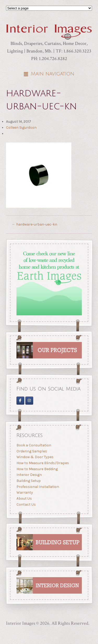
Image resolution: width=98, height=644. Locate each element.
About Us (24, 498)
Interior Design (29, 475)
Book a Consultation (34, 445)
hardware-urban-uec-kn (34, 224)
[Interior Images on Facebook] (20, 400)
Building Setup (28, 481)
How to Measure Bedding (37, 469)
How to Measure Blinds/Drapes (42, 463)
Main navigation (53, 74)
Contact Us (26, 504)
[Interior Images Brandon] (29, 400)
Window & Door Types (35, 457)
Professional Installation (38, 487)
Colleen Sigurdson (21, 128)
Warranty (24, 492)
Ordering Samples (31, 451)
